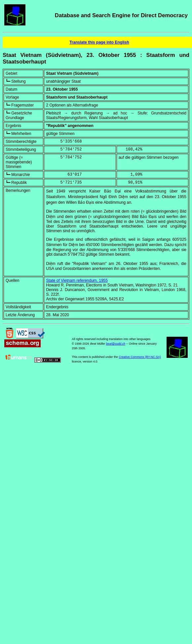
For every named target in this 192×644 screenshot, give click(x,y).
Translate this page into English (99, 42)
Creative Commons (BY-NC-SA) (140, 357)
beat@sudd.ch (116, 344)
